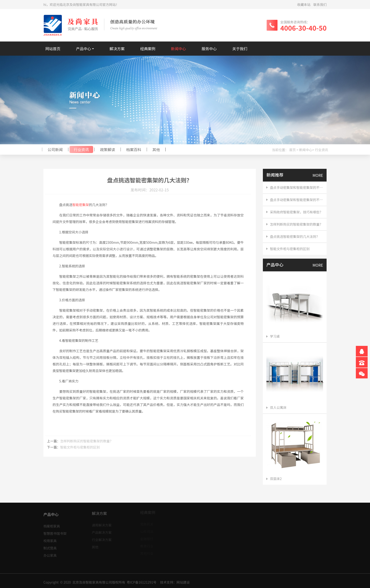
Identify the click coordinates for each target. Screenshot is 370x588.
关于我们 (240, 49)
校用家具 (50, 539)
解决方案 (117, 49)
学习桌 (273, 336)
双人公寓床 (276, 407)
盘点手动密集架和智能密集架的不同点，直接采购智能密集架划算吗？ (296, 187)
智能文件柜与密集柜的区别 (80, 449)
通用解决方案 (102, 524)
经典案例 (148, 49)
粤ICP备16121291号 (142, 584)
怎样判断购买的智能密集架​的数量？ (87, 443)
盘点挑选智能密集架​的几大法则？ (295, 236)
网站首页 (53, 49)
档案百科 (132, 149)
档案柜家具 (52, 524)
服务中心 (209, 49)
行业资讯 (80, 149)
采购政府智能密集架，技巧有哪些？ (296, 212)
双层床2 (274, 479)
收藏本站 (304, 4)
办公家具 (50, 554)
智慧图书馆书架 (55, 532)
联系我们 (320, 4)
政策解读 (106, 149)
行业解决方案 (102, 538)
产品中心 (84, 49)
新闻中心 (178, 49)
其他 (155, 149)
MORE (318, 175)
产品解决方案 (102, 531)
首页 (294, 150)
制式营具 (50, 546)
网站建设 (183, 584)
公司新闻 (54, 149)
